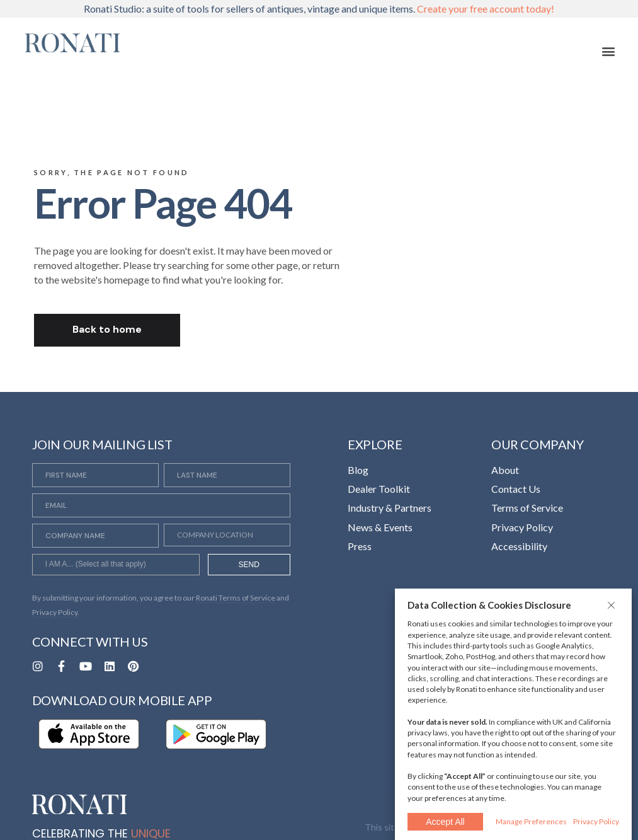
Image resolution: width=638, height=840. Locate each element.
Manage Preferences (531, 821)
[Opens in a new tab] (38, 666)
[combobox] (116, 565)
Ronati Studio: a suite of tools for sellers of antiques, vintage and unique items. (319, 9)
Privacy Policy (596, 821)
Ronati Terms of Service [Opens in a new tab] (236, 598)
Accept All (445, 822)
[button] (613, 605)
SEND (249, 565)
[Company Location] (227, 535)
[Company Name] (95, 536)
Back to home (107, 329)
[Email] (161, 505)
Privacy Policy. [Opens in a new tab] (56, 612)
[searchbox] (116, 566)
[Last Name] (227, 475)
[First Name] (95, 475)
